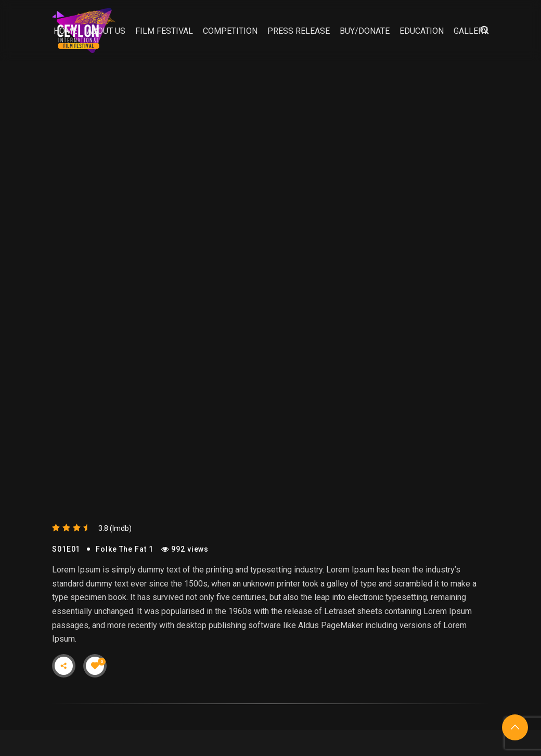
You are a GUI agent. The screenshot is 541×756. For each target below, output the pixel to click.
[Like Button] (95, 666)
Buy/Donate (365, 31)
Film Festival (164, 31)
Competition (230, 31)
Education (422, 31)
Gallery (471, 31)
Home (65, 31)
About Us (106, 31)
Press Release (299, 31)
